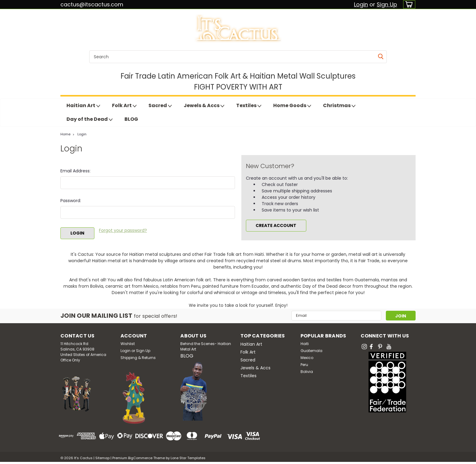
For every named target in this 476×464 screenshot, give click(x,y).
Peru (304, 365)
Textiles (249, 106)
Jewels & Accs (204, 106)
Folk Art (124, 106)
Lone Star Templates (188, 458)
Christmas (339, 106)
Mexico (307, 358)
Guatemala (311, 351)
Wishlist (128, 344)
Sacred (160, 106)
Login (361, 4)
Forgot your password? (123, 230)
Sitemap (102, 458)
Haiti (305, 344)
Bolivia (307, 372)
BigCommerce (140, 458)
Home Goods (292, 106)
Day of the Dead (90, 119)
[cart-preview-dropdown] (408, 4)
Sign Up (387, 4)
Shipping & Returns (138, 358)
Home (65, 134)
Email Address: (75, 171)
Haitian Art (83, 106)
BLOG (131, 119)
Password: (71, 201)
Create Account (276, 225)
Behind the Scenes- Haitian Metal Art (206, 346)
